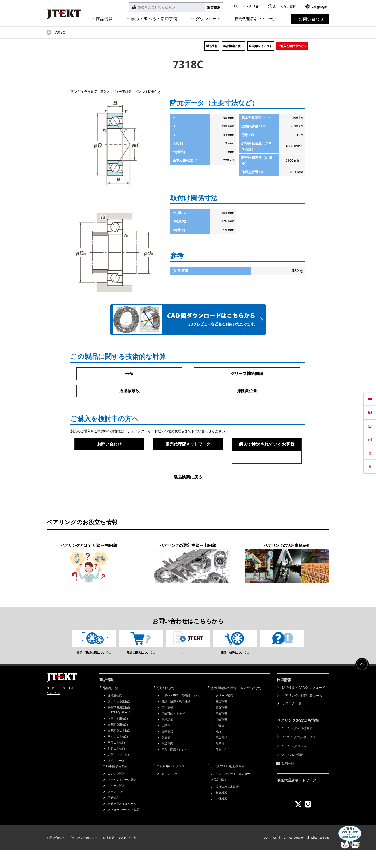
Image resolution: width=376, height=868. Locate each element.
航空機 (166, 756)
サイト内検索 (249, 6)
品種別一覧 (112, 706)
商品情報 (104, 19)
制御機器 (221, 810)
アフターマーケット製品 (123, 827)
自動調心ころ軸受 (119, 749)
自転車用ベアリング (173, 784)
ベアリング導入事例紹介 (300, 754)
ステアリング (116, 809)
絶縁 (218, 750)
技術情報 (284, 699)
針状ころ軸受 (116, 767)
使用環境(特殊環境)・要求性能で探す (240, 706)
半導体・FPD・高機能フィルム (182, 714)
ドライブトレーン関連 (122, 797)
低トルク (221, 768)
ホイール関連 (116, 803)
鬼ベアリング (170, 791)
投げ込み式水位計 (227, 804)
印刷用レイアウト (261, 46)
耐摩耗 (220, 762)
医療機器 (167, 750)
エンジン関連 (116, 791)
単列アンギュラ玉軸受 (117, 92)
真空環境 (221, 720)
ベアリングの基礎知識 (298, 746)
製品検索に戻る (233, 46)
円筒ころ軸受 (116, 761)
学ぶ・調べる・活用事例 (154, 19)
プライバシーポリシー (83, 855)
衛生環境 (221, 738)
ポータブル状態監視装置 (230, 784)
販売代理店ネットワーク (256, 19)
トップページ (49, 32)
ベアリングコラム (295, 762)
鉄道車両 (167, 762)
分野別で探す (168, 706)
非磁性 (220, 744)
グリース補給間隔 (247, 374)
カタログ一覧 (292, 722)
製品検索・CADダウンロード (303, 706)
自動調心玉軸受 (118, 743)
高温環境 (221, 732)
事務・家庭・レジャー (176, 768)
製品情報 (212, 46)
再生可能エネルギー (175, 732)
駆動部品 (113, 815)
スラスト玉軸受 (118, 737)
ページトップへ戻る (362, 684)
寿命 (129, 374)
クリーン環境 (224, 714)
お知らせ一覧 (128, 855)
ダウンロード (208, 19)
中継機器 (221, 816)
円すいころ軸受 (118, 755)
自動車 (166, 744)
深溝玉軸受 (115, 714)
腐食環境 (221, 726)
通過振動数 (129, 391)
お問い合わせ (311, 19)
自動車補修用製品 (117, 784)
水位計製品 (220, 797)
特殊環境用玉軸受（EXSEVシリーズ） (120, 728)
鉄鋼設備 (167, 738)
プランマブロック (119, 773)
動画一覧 (288, 777)
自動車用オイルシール (122, 821)
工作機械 (167, 726)
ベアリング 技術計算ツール (302, 714)
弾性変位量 (247, 391)
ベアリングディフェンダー (233, 791)
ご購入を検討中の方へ (292, 46)
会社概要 (108, 855)
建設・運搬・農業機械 (176, 720)
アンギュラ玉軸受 (119, 720)
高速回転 (221, 756)
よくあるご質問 (285, 6)
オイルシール (116, 779)
